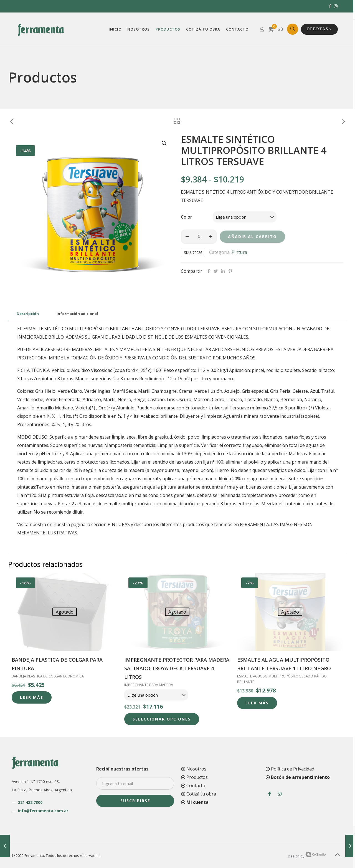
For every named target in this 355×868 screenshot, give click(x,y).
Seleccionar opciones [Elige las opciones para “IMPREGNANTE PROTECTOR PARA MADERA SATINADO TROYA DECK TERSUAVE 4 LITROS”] (162, 719)
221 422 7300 (30, 802)
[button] (164, 143)
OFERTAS (319, 29)
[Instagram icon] (336, 6)
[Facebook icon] (330, 6)
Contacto (196, 786)
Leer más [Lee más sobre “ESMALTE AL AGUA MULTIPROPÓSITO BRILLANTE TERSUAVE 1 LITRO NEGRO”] (257, 703)
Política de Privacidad (293, 769)
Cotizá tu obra (201, 794)
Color (186, 217)
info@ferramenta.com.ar (43, 811)
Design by (307, 856)
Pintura (239, 252)
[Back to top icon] (338, 855)
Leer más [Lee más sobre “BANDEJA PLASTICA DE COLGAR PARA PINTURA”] (32, 697)
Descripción (28, 314)
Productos (197, 777)
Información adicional (77, 314)
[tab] (28, 314)
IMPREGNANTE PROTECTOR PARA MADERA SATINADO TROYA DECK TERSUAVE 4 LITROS (177, 668)
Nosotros (196, 769)
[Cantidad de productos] (199, 237)
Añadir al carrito (252, 237)
